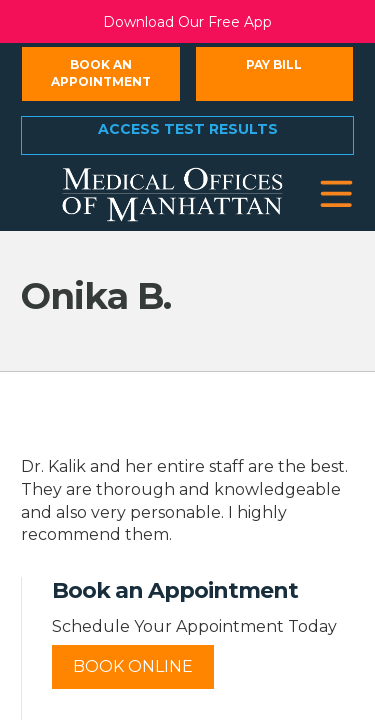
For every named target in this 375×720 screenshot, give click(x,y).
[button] (336, 194)
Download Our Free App (187, 22)
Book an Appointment (101, 73)
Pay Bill (274, 64)
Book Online (133, 666)
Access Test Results (188, 129)
